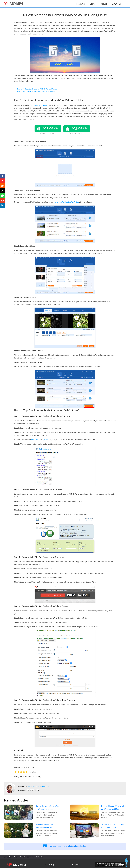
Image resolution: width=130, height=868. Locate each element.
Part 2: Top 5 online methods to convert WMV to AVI (36, 92)
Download (116, 4)
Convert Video (44, 787)
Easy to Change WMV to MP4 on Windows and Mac (113, 808)
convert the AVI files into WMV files (66, 202)
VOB (33, 440)
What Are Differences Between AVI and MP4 (45, 826)
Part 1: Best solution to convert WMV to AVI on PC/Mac (37, 89)
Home (15, 857)
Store (92, 4)
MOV (46, 440)
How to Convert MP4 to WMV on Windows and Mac (47, 808)
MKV (37, 440)
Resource (80, 4)
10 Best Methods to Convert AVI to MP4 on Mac (113, 826)
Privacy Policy (115, 865)
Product (103, 4)
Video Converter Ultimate (39, 105)
